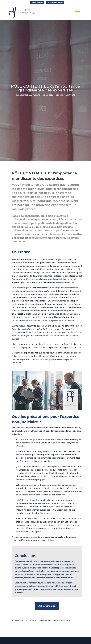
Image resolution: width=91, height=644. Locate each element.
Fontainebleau (37, 2)
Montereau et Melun (55, 2)
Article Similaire (47, 606)
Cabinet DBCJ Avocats (30, 95)
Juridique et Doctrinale (65, 95)
